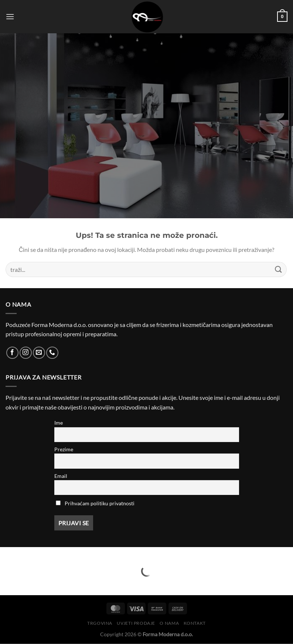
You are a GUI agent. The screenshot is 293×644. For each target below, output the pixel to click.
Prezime (64, 449)
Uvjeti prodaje (136, 623)
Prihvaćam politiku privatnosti (100, 503)
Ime (59, 423)
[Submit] (279, 269)
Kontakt (195, 623)
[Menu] (10, 16)
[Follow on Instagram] (26, 353)
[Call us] (52, 353)
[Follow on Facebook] (12, 353)
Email (61, 476)
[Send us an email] (39, 353)
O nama (169, 623)
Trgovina (100, 623)
